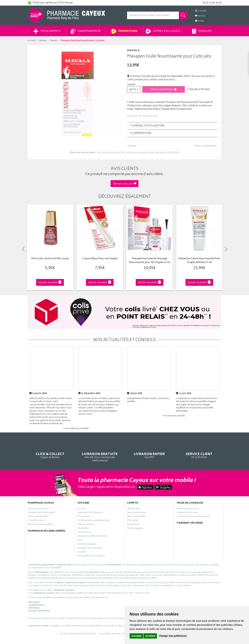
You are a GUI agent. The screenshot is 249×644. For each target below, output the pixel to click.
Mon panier (133, 521)
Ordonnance (84, 533)
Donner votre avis (125, 184)
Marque (43, 41)
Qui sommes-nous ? (39, 509)
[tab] (172, 126)
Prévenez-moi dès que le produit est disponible (155, 76)
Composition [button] (141, 133)
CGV (80, 540)
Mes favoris (133, 525)
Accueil (31, 41)
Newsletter (83, 529)
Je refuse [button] (150, 636)
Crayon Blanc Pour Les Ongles (100, 259)
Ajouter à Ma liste (198, 89)
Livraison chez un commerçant (193, 517)
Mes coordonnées (137, 513)
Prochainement (164, 90)
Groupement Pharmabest (41, 513)
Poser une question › (206, 146)
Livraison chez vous (187, 513)
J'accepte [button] (136, 636)
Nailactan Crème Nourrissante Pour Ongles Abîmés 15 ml (199, 261)
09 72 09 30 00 (199, 450)
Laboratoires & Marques (90, 513)
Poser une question (38, 517)
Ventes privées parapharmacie (94, 521)
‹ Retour (132, 146)
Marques (202, 31)
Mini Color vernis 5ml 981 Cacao (50, 259)
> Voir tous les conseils (173, 416)
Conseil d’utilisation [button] (147, 126)
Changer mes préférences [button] (173, 636)
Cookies (82, 552)
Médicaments (47, 31)
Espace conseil (86, 525)
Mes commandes (136, 517)
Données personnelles (90, 548)
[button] (134, 89)
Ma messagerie (135, 529)
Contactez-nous (37, 521)
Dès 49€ (100, 452)
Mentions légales (87, 545)
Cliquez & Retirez (50, 450)
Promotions (124, 31)
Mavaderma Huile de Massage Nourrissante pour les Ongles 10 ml (150, 261)
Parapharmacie (86, 31)
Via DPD (149, 450)
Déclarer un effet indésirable (92, 537)
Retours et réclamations (41, 525)
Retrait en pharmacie (188, 509)
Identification (134, 509)
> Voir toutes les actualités (76, 429)
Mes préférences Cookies (91, 556)
